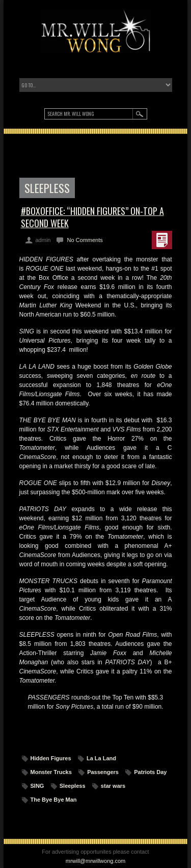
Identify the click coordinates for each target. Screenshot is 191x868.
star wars (113, 786)
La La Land (101, 758)
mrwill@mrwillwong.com (96, 861)
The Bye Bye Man (54, 800)
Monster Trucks (51, 772)
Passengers (103, 772)
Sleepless (73, 786)
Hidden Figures (51, 758)
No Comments (85, 240)
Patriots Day (150, 772)
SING (37, 786)
